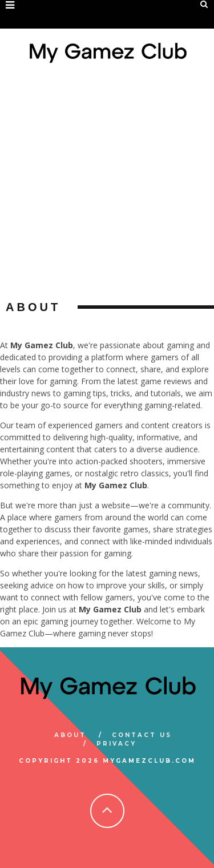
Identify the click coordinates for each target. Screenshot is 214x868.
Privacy (116, 744)
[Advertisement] (107, 187)
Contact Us (142, 735)
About (70, 735)
